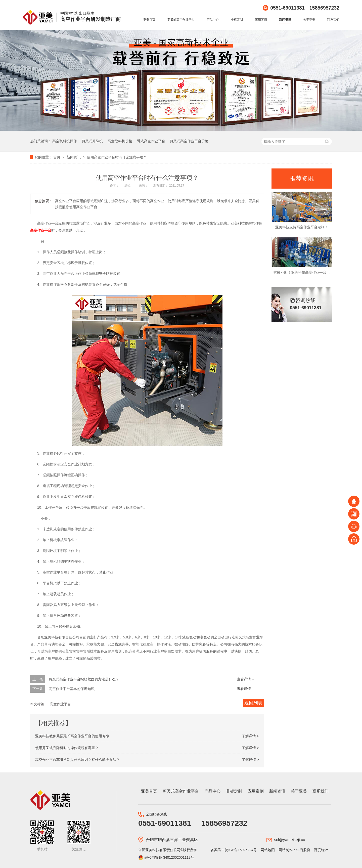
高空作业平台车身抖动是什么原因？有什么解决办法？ (77, 760)
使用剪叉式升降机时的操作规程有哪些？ (67, 748)
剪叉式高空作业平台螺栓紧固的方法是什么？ (84, 679)
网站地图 (268, 850)
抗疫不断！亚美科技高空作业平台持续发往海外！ (312, 272)
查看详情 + (245, 679)
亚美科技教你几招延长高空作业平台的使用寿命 (72, 736)
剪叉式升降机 (92, 141)
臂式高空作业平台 (151, 141)
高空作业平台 (41, 230)
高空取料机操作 (65, 141)
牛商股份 (303, 850)
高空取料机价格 (120, 141)
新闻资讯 (285, 20)
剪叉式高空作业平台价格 (189, 141)
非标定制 (237, 20)
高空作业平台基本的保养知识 (72, 689)
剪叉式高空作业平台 (181, 20)
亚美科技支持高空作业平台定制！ (302, 227)
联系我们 (333, 20)
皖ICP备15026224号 (241, 850)
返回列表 (253, 703)
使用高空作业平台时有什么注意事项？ (117, 157)
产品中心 (213, 20)
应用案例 (261, 20)
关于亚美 (309, 20)
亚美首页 (149, 20)
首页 (57, 157)
